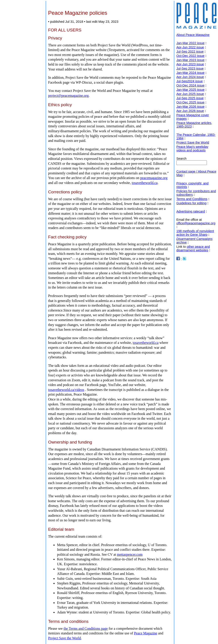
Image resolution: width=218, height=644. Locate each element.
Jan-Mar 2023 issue (190, 60)
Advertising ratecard (191, 211)
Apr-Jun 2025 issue (190, 94)
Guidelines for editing (191, 203)
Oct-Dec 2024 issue (190, 85)
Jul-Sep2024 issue (189, 81)
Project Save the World (64, 638)
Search (181, 159)
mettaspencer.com (130, 554)
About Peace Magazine (193, 35)
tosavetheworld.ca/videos (66, 390)
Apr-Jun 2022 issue (190, 47)
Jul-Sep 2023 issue (190, 68)
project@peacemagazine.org (68, 96)
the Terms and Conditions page (86, 629)
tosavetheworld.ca (145, 183)
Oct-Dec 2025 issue (190, 102)
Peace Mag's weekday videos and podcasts (192, 149)
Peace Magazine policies (78, 13)
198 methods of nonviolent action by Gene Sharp (195, 233)
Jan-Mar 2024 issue (190, 73)
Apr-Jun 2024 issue (190, 77)
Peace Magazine (146, 633)
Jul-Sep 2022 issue (190, 52)
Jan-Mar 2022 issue (190, 43)
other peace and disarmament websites (193, 248)
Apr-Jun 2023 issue (190, 64)
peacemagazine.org (154, 178)
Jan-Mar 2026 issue (190, 107)
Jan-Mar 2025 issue (190, 90)
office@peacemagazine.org (196, 223)
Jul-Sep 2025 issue (190, 98)
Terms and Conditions (192, 199)
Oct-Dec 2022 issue (190, 56)
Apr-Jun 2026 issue (190, 111)
